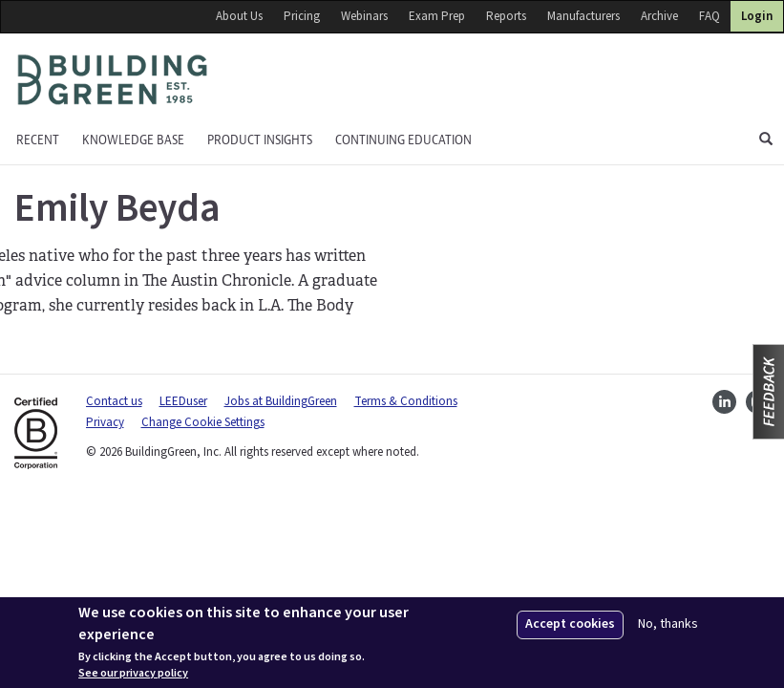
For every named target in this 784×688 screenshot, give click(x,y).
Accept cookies (570, 624)
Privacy (105, 422)
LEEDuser (183, 401)
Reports (506, 16)
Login (757, 16)
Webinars (364, 16)
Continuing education (403, 140)
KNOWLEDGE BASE (133, 140)
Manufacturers (583, 16)
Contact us (114, 401)
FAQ (710, 16)
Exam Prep (437, 16)
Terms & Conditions (406, 401)
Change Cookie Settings (203, 422)
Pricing (302, 16)
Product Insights (260, 140)
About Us (239, 16)
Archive (659, 16)
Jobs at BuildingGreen (281, 401)
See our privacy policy (133, 674)
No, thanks (668, 624)
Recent (38, 140)
